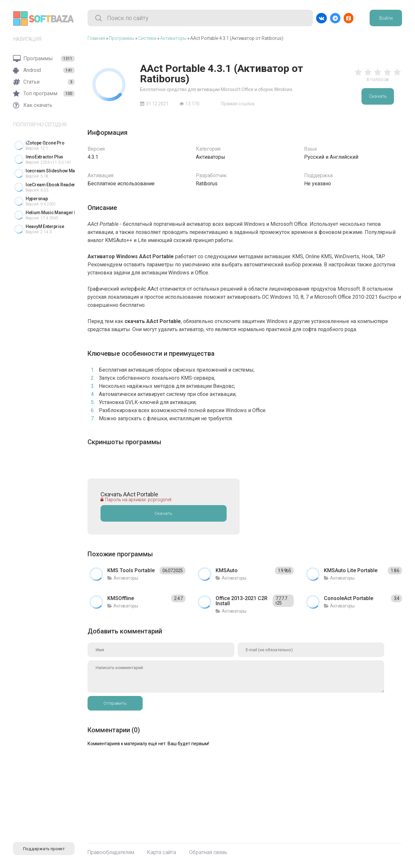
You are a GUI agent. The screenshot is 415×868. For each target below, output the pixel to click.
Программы (122, 38)
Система (147, 38)
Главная (96, 38)
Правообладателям (111, 852)
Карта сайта (162, 852)
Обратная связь (208, 852)
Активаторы (173, 38)
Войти (386, 18)
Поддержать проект (44, 849)
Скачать (378, 96)
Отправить (115, 703)
